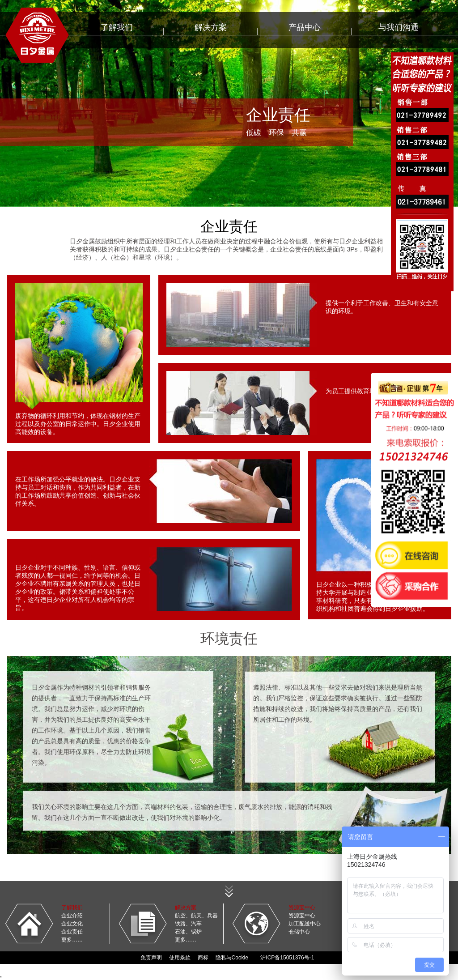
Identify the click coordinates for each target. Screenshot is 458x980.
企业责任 (72, 932)
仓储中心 (299, 932)
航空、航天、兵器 (196, 916)
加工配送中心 (305, 924)
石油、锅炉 (188, 932)
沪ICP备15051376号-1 (287, 958)
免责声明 (151, 958)
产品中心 (305, 27)
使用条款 (180, 958)
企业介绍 (72, 916)
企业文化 (72, 924)
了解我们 (117, 27)
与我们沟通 (399, 27)
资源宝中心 (302, 916)
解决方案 (211, 27)
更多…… (72, 940)
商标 (203, 958)
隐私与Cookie (232, 958)
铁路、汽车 (188, 924)
